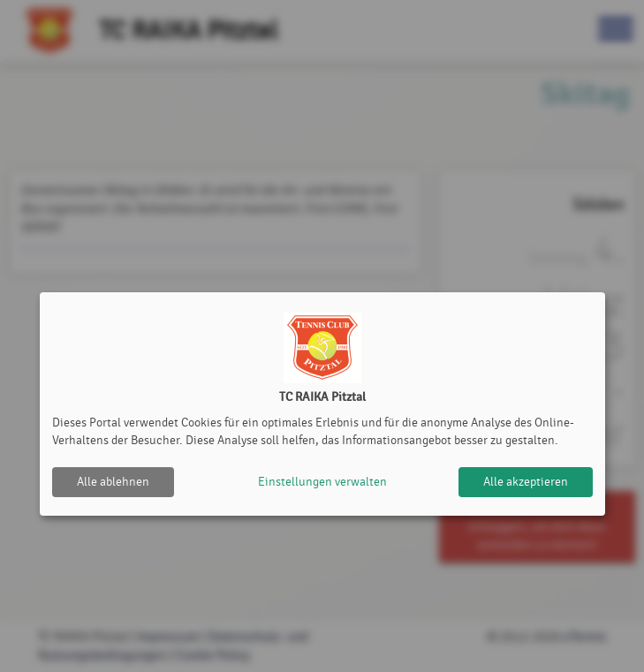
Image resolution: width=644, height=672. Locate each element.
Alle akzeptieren (526, 482)
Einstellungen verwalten (322, 482)
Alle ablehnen (113, 482)
